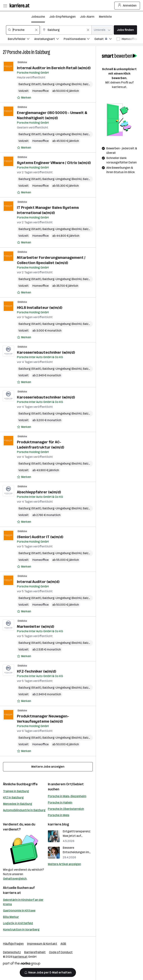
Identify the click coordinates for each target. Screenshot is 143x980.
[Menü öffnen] (5, 6)
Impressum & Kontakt (42, 944)
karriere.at (12, 893)
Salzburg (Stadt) (30, 84)
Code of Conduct (61, 952)
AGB (63, 944)
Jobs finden (125, 30)
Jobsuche (38, 17)
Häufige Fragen (13, 944)
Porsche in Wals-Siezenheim (67, 796)
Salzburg (43, 52)
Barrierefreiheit (35, 952)
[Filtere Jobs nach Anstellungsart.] (49, 40)
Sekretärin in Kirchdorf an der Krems (23, 902)
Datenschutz (12, 952)
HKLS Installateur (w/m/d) (40, 308)
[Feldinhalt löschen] (36, 30)
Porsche (14, 52)
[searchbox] (23, 30)
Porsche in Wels (59, 815)
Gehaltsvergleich (15, 879)
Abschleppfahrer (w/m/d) (39, 492)
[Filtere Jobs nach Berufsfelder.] (21, 40)
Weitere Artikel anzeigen (64, 864)
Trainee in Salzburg (16, 791)
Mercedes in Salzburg (18, 804)
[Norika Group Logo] (22, 964)
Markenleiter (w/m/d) (35, 626)
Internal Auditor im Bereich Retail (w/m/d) (54, 68)
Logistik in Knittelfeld (18, 923)
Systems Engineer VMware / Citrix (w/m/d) (54, 163)
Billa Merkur (11, 917)
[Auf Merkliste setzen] (24, 98)
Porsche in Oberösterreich (66, 809)
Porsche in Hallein (60, 803)
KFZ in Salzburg (13, 797)
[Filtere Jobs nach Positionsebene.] (79, 40)
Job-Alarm (87, 17)
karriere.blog (58, 824)
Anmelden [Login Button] (127, 6)
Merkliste (105, 17)
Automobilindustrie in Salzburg (24, 810)
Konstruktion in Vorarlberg (21, 930)
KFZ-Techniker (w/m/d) (36, 671)
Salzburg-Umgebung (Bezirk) (62, 84)
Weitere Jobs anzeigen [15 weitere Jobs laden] (48, 767)
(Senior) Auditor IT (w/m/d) (40, 537)
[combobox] (23, 30)
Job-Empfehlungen (62, 17)
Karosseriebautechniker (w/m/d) (46, 352)
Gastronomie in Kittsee (19, 911)
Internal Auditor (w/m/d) (38, 582)
